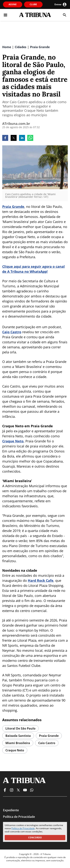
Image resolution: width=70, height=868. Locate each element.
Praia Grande (13, 207)
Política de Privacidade (23, 828)
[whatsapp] (30, 138)
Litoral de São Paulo (20, 728)
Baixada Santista (18, 736)
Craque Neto (13, 441)
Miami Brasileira (18, 743)
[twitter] (14, 138)
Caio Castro (12, 332)
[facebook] (5, 138)
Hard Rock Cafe (41, 580)
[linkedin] (22, 138)
